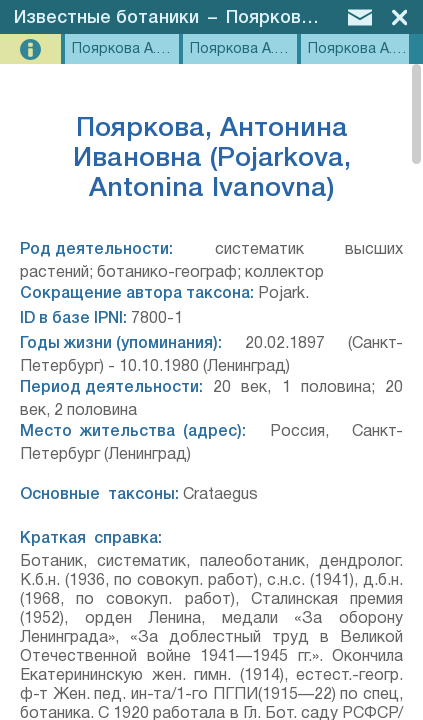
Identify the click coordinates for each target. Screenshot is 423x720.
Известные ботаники (106, 18)
